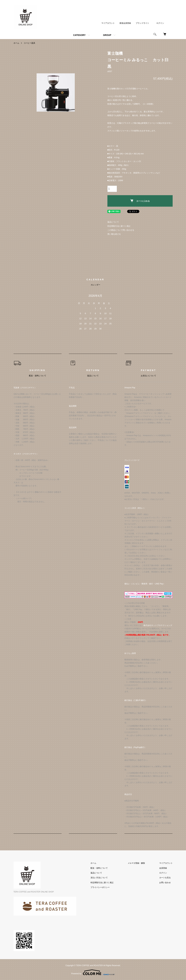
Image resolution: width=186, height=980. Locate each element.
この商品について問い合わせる (121, 230)
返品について (113, 222)
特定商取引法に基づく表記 (119, 226)
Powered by (93, 972)
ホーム (16, 43)
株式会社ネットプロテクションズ (158, 625)
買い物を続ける (114, 234)
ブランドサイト (142, 23)
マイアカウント (108, 23)
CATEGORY (79, 35)
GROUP (107, 35)
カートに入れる (140, 201)
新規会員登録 (125, 23)
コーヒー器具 (29, 43)
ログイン (160, 23)
